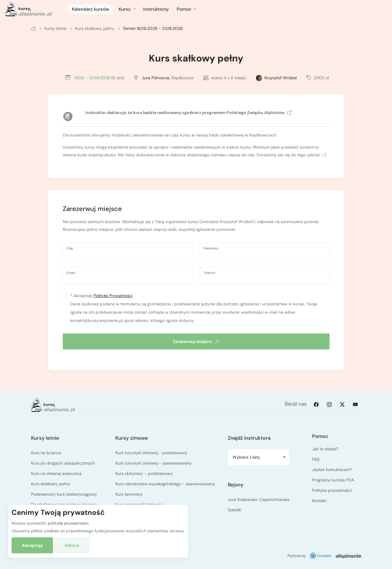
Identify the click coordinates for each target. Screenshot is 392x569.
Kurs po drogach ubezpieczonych (63, 463)
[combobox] (259, 457)
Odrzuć (72, 545)
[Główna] (33, 28)
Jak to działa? (325, 449)
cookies (51, 531)
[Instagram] (329, 404)
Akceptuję (32, 545)
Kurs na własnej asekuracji (56, 473)
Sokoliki (235, 510)
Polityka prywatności (332, 490)
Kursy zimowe (132, 438)
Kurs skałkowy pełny (196, 59)
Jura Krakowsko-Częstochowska (259, 499)
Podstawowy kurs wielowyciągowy (64, 494)
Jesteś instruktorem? (332, 470)
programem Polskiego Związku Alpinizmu (247, 113)
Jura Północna (156, 78)
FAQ (316, 459)
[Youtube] (355, 404)
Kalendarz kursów (91, 9)
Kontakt (319, 501)
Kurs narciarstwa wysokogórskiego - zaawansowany (165, 484)
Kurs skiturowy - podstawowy (144, 473)
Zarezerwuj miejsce (196, 341)
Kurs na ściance (46, 453)
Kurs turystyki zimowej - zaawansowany (154, 463)
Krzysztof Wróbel (281, 78)
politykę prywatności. (68, 523)
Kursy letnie (45, 438)
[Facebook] (316, 404)
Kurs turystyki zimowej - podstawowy (151, 453)
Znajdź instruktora (249, 438)
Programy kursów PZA (333, 480)
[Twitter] (342, 404)
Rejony (236, 485)
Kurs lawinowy (129, 494)
